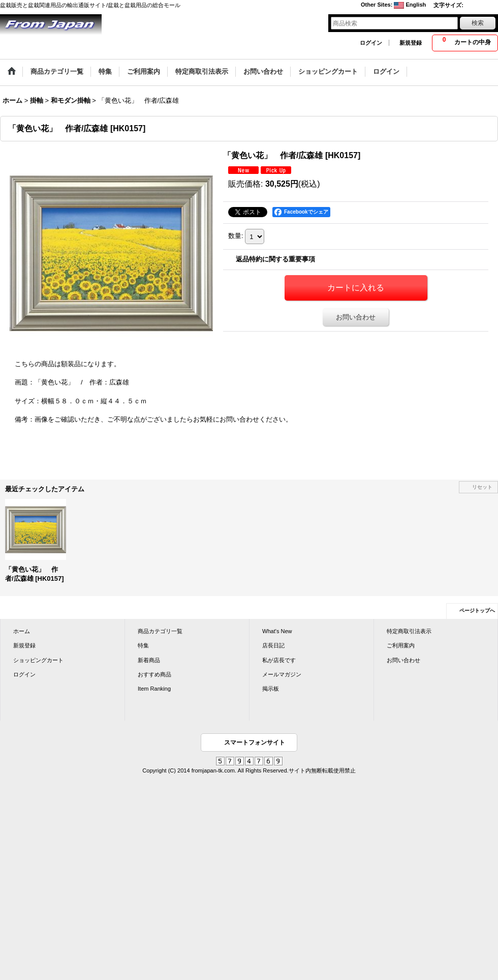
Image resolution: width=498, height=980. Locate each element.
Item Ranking (154, 689)
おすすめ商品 (154, 674)
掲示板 (271, 689)
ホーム (22, 631)
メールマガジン (282, 674)
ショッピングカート (38, 660)
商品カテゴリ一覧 (160, 631)
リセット (482, 487)
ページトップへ (477, 611)
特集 (143, 645)
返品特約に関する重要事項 (275, 259)
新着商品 (149, 660)
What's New (277, 631)
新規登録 (411, 43)
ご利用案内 (401, 645)
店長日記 (273, 645)
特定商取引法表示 (409, 631)
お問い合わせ (356, 317)
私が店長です (279, 660)
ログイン (371, 43)
